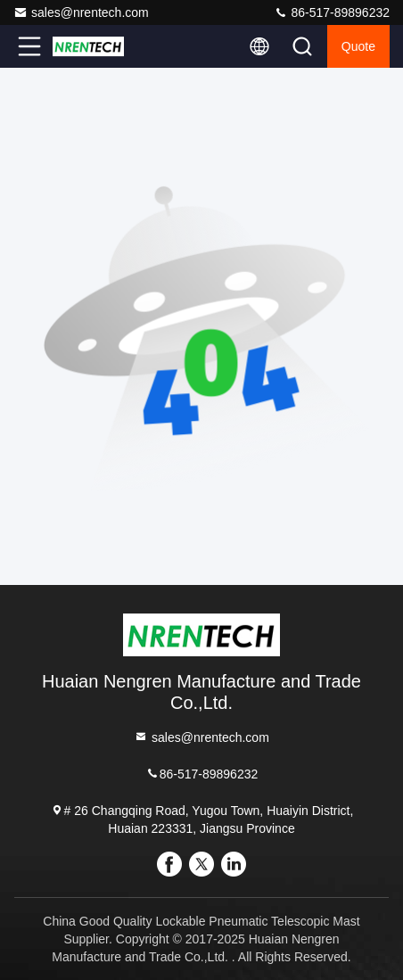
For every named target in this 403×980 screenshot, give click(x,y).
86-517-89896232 (332, 12)
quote (358, 46)
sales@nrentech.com (81, 12)
